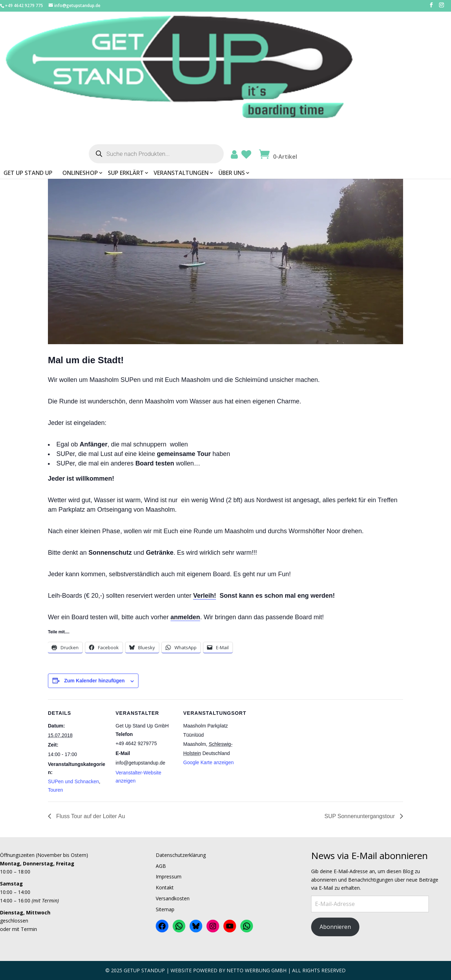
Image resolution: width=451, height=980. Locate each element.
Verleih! (205, 596)
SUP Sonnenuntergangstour (360, 816)
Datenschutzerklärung (181, 855)
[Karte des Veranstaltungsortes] (288, 748)
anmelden (185, 617)
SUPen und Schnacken (73, 781)
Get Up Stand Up (163, 60)
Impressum (169, 876)
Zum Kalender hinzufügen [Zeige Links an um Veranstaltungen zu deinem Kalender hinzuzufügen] (94, 681)
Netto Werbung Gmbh (257, 970)
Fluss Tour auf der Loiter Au (90, 816)
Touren (55, 790)
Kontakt (165, 887)
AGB (161, 866)
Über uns (367, 60)
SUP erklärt (261, 60)
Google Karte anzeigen (208, 762)
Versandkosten (173, 898)
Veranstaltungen (316, 60)
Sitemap (165, 909)
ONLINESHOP (215, 60)
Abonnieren (335, 927)
